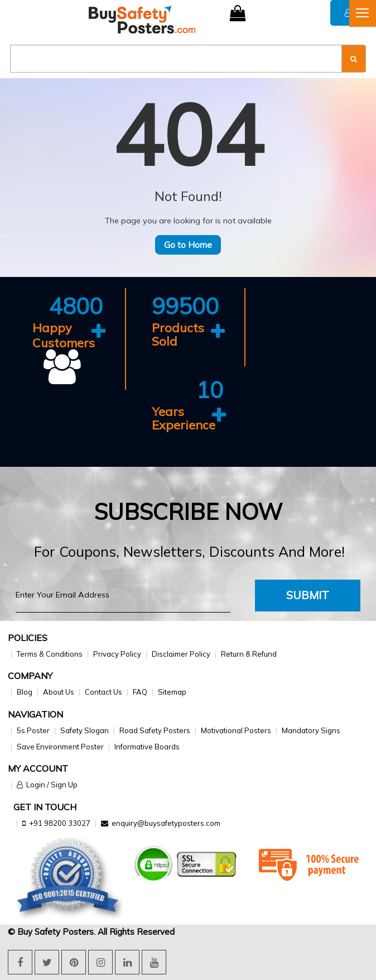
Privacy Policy (117, 654)
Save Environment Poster (60, 747)
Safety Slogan (85, 730)
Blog (25, 692)
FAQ (140, 692)
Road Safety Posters (155, 730)
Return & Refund (249, 654)
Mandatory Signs (311, 730)
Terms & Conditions (50, 654)
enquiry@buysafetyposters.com (166, 823)
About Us (59, 692)
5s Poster (33, 730)
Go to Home (188, 245)
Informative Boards (147, 747)
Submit (308, 595)
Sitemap (172, 692)
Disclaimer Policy (181, 654)
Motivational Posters (236, 730)
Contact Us (103, 692)
